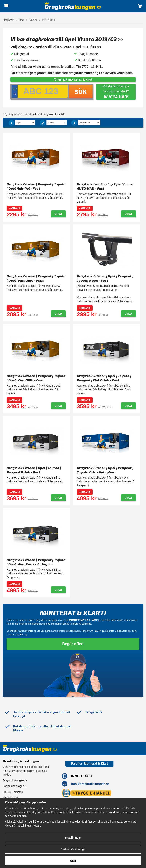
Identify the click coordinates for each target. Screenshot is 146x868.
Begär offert (73, 644)
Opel (22, 20)
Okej (73, 861)
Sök (81, 91)
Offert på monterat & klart (73, 79)
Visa (58, 214)
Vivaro (33, 20)
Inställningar (73, 838)
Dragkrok (8, 20)
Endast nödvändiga (73, 849)
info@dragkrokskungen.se (90, 784)
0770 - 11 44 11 (96, 631)
